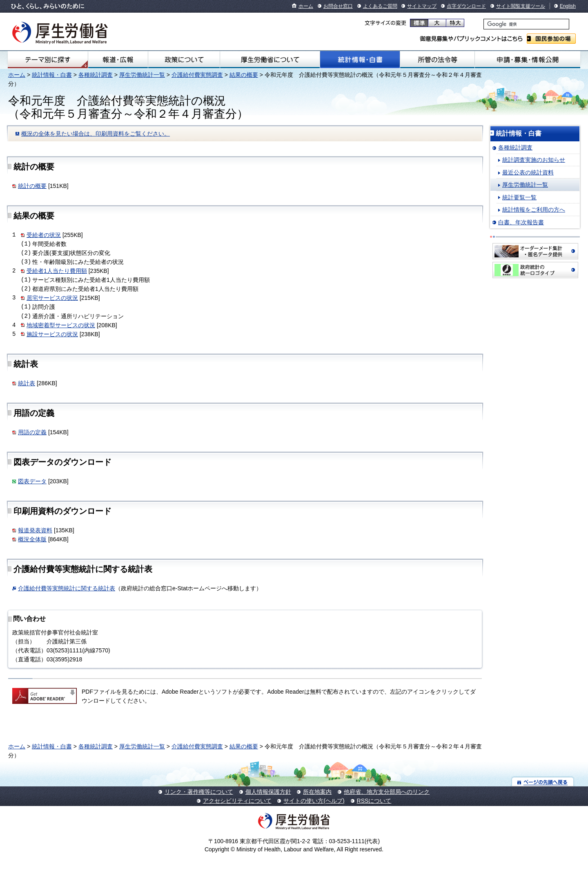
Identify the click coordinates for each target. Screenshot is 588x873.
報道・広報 (118, 60)
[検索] (526, 24)
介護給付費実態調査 (197, 75)
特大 (455, 23)
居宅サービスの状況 (52, 298)
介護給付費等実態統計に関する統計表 (67, 588)
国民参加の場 (551, 39)
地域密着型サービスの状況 (61, 325)
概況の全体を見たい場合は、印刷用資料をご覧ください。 (96, 134)
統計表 (27, 383)
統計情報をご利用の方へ (534, 210)
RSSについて (374, 801)
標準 (419, 23)
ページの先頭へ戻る (543, 782)
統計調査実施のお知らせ (534, 160)
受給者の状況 (44, 235)
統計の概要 (32, 186)
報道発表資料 (35, 530)
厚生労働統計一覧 (142, 75)
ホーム (306, 6)
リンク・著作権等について (199, 792)
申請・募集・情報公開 (528, 60)
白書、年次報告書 (521, 222)
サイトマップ (422, 6)
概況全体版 (32, 539)
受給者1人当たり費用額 (57, 271)
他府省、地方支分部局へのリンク (387, 792)
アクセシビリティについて (237, 801)
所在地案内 (317, 792)
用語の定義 (32, 432)
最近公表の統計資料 (528, 172)
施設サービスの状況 (52, 334)
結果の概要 (244, 75)
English (568, 6)
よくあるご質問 (380, 6)
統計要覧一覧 (519, 197)
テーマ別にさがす (48, 60)
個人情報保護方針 (268, 792)
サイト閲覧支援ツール (521, 6)
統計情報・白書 (360, 60)
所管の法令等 (437, 60)
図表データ (32, 481)
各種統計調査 (96, 75)
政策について (184, 60)
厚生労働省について (270, 60)
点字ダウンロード (466, 6)
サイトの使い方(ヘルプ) (314, 801)
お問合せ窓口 (338, 6)
